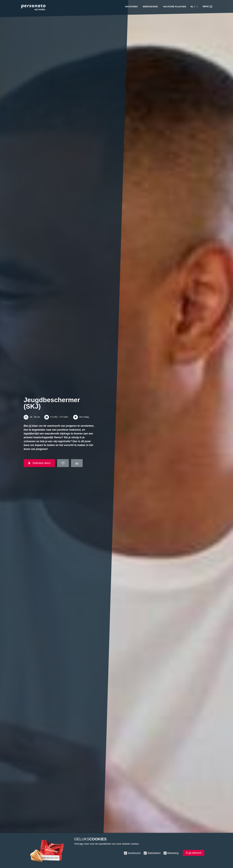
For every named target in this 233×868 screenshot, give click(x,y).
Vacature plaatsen (175, 7)
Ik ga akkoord (194, 853)
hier (81, 844)
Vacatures (131, 7)
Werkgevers (150, 7)
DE (197, 7)
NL (192, 7)
